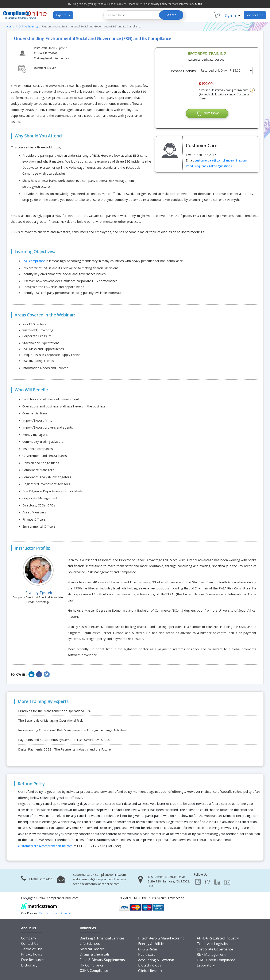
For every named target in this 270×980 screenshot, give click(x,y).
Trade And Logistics (212, 944)
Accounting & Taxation (156, 960)
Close (198, 4)
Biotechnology (150, 965)
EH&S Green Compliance (216, 960)
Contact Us (30, 943)
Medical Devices (92, 949)
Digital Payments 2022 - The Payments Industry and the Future (64, 749)
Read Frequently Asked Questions (209, 166)
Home (10, 26)
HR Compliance (92, 965)
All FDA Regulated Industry (218, 938)
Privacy (66, 913)
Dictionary (29, 965)
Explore (63, 15)
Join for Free (255, 15)
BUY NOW (207, 114)
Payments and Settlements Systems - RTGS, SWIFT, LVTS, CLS (64, 740)
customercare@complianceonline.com (221, 160)
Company (29, 938)
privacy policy (159, 4)
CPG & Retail (148, 949)
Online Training (28, 26)
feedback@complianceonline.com (96, 884)
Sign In (232, 15)
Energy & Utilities (152, 944)
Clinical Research (151, 971)
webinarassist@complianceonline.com (99, 879)
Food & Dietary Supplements (102, 960)
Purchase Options (182, 71)
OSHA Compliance (94, 970)
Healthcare (147, 954)
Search (171, 15)
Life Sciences (90, 943)
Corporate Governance (215, 949)
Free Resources (33, 960)
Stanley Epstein (58, 48)
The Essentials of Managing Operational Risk (50, 720)
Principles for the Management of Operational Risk (55, 711)
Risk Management (211, 954)
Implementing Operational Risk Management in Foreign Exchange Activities (72, 730)
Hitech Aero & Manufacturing (161, 938)
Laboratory (206, 965)
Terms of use (48, 913)
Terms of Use (32, 949)
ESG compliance (34, 261)
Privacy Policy (32, 954)
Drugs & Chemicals (95, 954)
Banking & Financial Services (102, 938)
